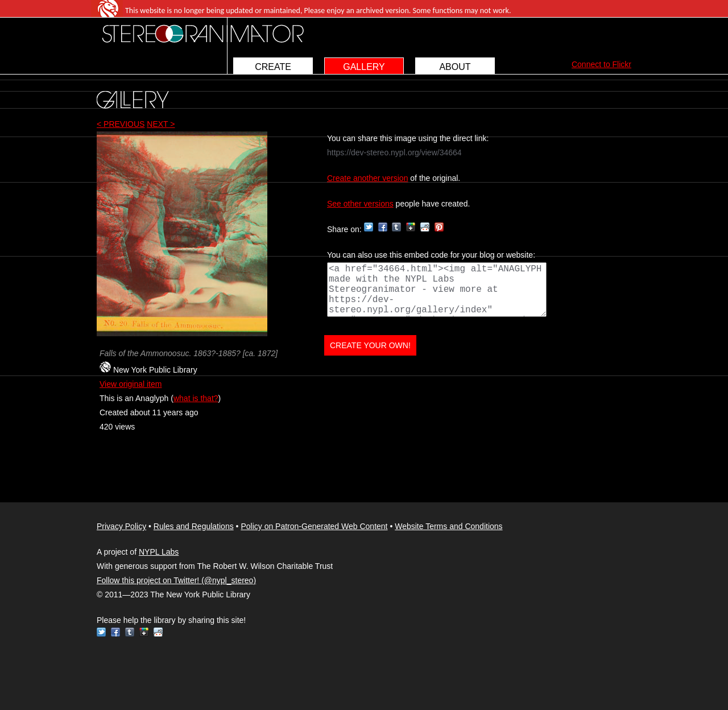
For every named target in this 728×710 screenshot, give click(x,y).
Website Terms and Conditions (448, 526)
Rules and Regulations (194, 526)
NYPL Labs (159, 552)
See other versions (360, 204)
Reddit (425, 227)
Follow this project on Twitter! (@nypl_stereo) (176, 580)
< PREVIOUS (121, 124)
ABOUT (455, 67)
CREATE (273, 67)
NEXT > (161, 124)
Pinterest (439, 227)
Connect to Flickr (601, 64)
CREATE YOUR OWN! (370, 345)
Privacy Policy (121, 526)
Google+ (411, 227)
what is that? (196, 398)
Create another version (367, 178)
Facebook (383, 227)
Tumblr (396, 227)
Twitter (369, 227)
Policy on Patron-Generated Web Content (314, 526)
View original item (131, 384)
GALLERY (364, 67)
